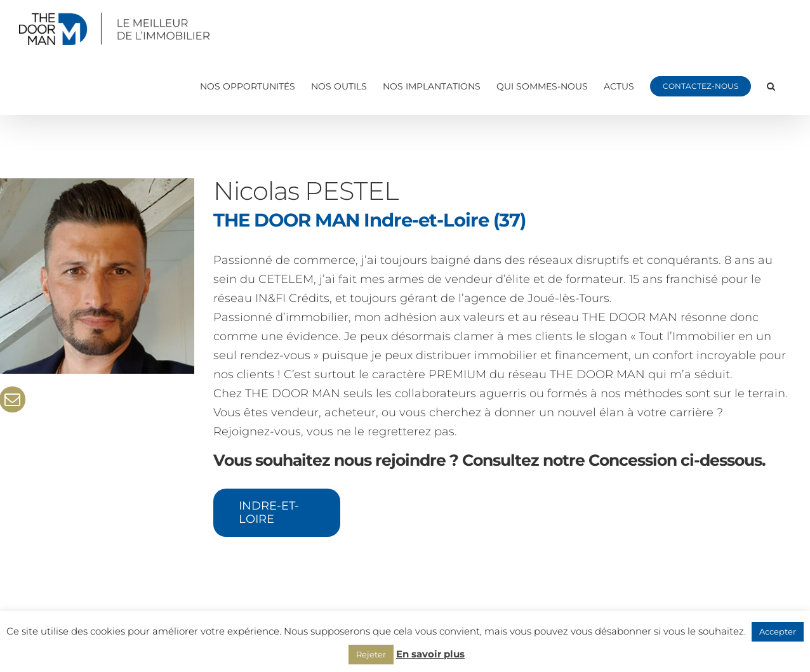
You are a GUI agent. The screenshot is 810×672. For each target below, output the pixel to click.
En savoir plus (430, 654)
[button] (771, 86)
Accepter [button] (778, 631)
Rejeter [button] (371, 654)
